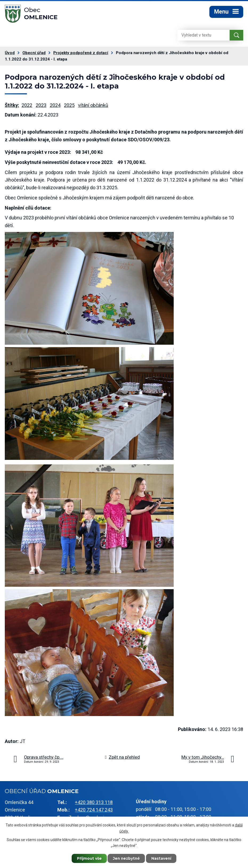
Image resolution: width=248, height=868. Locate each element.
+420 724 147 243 (94, 811)
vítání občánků (93, 106)
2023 (41, 106)
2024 (55, 106)
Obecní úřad (34, 54)
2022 (27, 106)
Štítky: (12, 106)
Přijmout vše (88, 858)
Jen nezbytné (126, 858)
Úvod (10, 54)
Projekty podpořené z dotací (81, 54)
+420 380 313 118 (94, 803)
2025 (69, 106)
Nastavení (162, 858)
